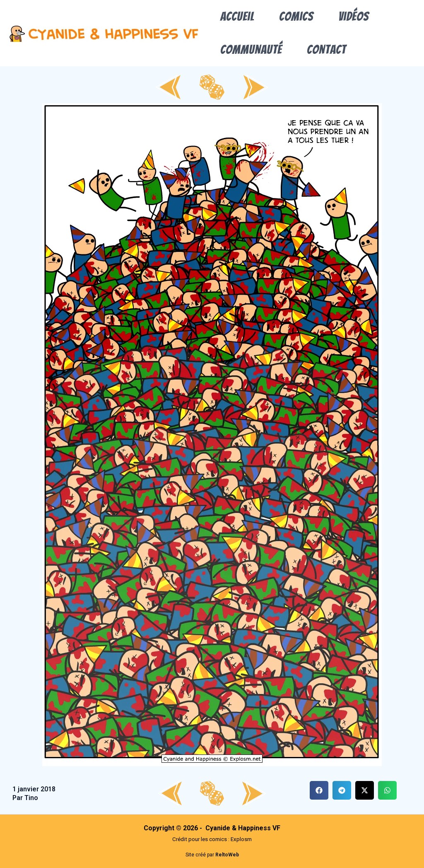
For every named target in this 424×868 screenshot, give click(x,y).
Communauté (251, 50)
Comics (296, 16)
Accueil (237, 16)
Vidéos (354, 16)
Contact (326, 50)
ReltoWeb (227, 855)
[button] (319, 790)
